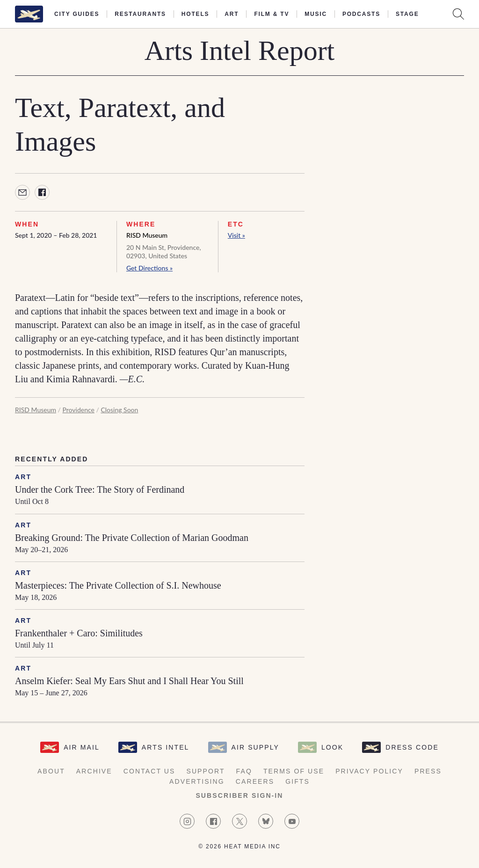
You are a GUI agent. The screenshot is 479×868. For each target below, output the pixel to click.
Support (205, 771)
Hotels (195, 14)
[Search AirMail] (458, 14)
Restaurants (140, 14)
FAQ (244, 771)
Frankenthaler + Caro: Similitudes (79, 633)
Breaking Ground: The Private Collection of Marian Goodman (132, 538)
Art (232, 14)
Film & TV (272, 14)
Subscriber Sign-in (239, 795)
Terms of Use (294, 771)
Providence (78, 410)
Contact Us (149, 771)
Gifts (298, 781)
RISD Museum (147, 235)
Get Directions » (149, 268)
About (51, 771)
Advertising (197, 781)
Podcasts (361, 14)
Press (428, 771)
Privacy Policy (369, 771)
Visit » (236, 235)
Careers (255, 781)
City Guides (77, 14)
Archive (94, 771)
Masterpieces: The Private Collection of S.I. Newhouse (118, 585)
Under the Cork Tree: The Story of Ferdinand (100, 489)
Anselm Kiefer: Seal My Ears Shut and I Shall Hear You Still (129, 681)
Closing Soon (119, 410)
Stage (407, 14)
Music (316, 14)
